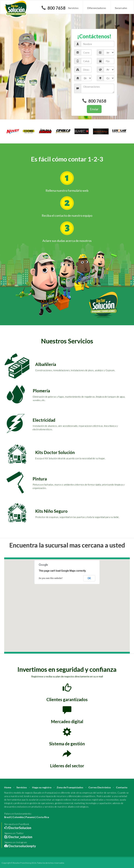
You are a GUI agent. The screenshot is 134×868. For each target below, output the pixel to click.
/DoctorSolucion (19, 828)
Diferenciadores (97, 8)
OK (89, 578)
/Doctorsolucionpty (22, 846)
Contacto (122, 787)
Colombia (18, 817)
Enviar (94, 109)
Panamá (30, 817)
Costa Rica (43, 817)
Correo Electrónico (100, 787)
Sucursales (121, 8)
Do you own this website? (51, 578)
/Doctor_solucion (20, 837)
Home (8, 787)
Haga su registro (42, 787)
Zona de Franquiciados (70, 787)
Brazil (8, 817)
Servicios (73, 8)
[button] (66, 606)
